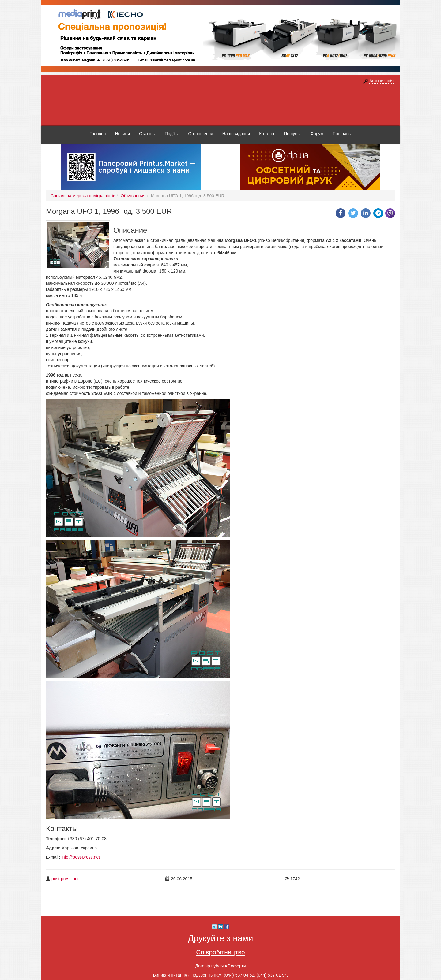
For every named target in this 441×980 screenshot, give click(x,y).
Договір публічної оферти (220, 966)
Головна (98, 134)
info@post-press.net (81, 857)
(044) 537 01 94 (272, 975)
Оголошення (200, 134)
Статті (147, 134)
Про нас (342, 134)
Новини (122, 134)
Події (172, 134)
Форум (317, 134)
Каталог (267, 134)
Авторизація (381, 81)
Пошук (292, 134)
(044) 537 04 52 (239, 975)
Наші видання (236, 134)
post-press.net (65, 879)
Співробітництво (221, 952)
